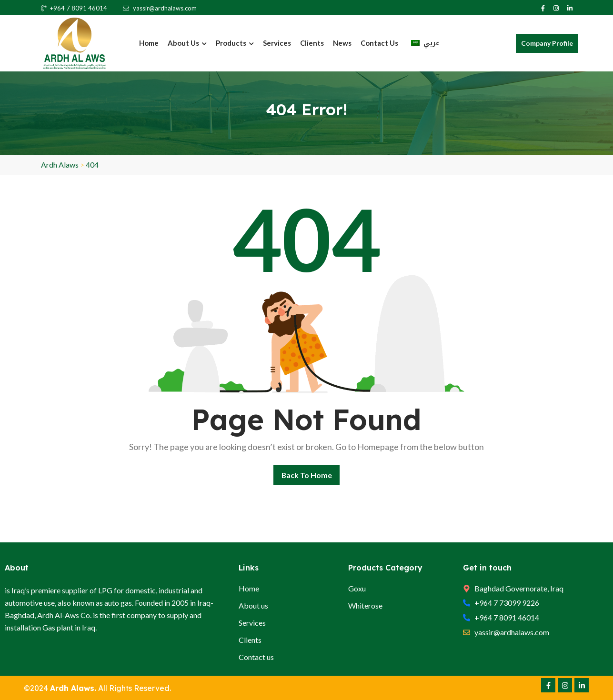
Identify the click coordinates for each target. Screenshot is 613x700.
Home (149, 43)
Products (235, 43)
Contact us (379, 43)
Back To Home (306, 475)
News (342, 43)
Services (277, 43)
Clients (312, 43)
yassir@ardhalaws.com (160, 8)
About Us (187, 43)
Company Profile (547, 43)
